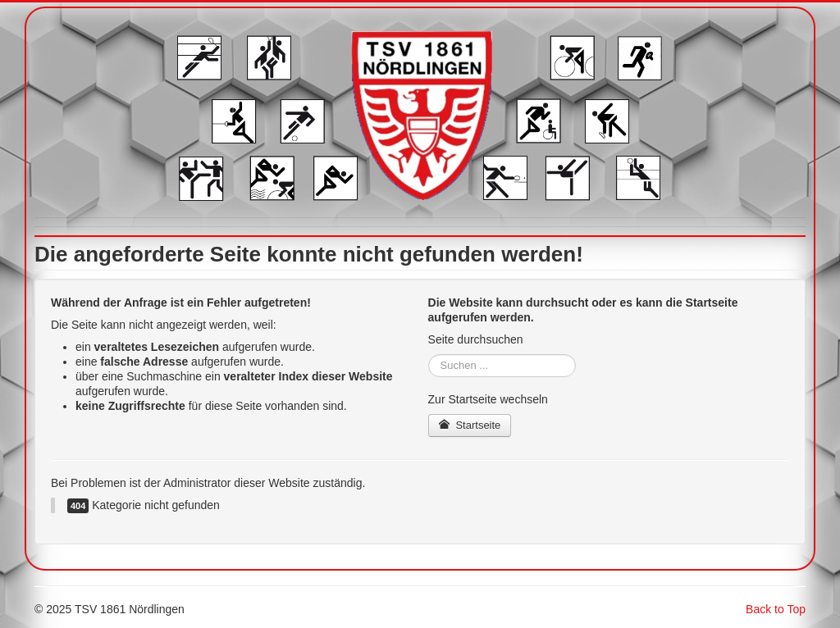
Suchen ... (429, 355)
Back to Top (776, 609)
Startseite (470, 425)
